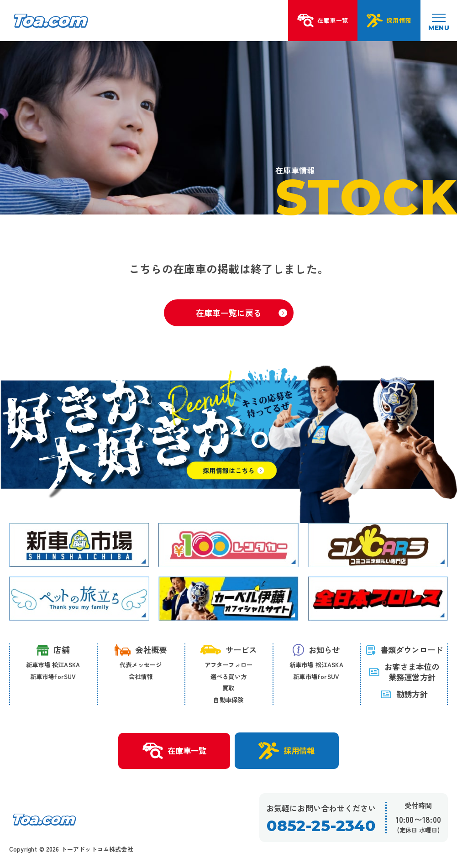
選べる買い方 (228, 676)
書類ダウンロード (404, 650)
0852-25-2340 (321, 826)
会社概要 (141, 650)
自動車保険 (228, 700)
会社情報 (141, 676)
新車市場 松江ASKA (53, 664)
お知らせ (316, 650)
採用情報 (286, 751)
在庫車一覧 (174, 751)
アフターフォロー (229, 664)
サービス (229, 650)
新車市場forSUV (53, 676)
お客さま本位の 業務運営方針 (404, 672)
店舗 (53, 650)
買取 (228, 688)
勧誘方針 (404, 694)
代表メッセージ (141, 664)
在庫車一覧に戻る (242, 313)
